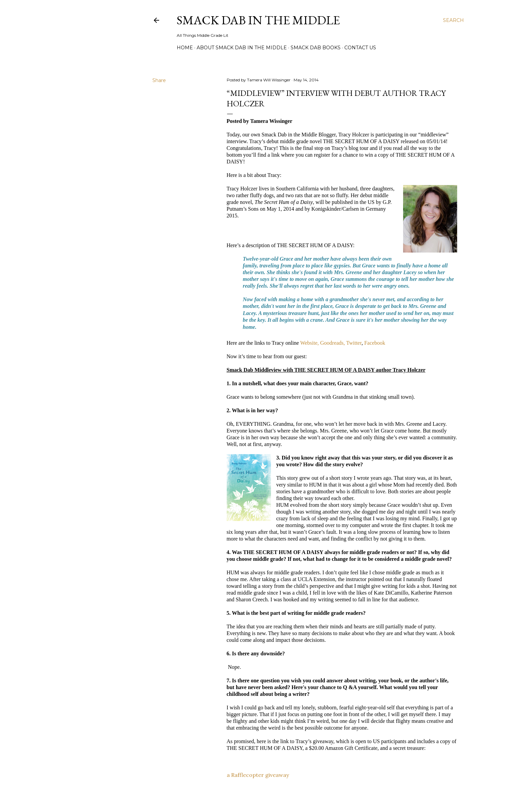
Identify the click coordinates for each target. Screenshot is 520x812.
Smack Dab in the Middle (258, 20)
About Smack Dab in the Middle (242, 48)
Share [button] (159, 80)
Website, (309, 343)
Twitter (354, 343)
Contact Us (360, 48)
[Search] (453, 20)
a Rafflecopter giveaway (258, 775)
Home (185, 48)
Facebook (375, 343)
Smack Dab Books (316, 48)
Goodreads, (333, 343)
